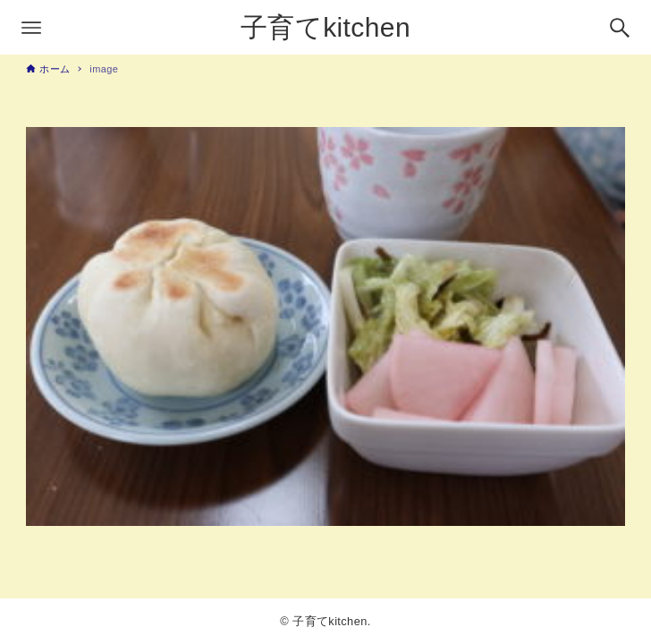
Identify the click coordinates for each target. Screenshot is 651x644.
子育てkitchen (325, 27)
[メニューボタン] (31, 28)
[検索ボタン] (620, 28)
